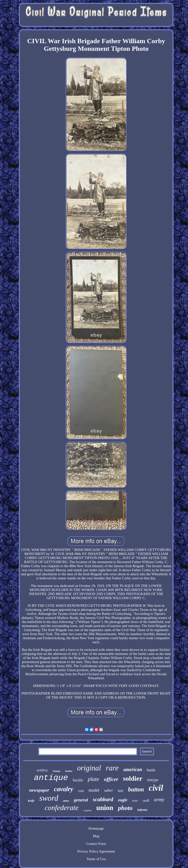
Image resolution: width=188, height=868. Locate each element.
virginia (87, 810)
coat (81, 791)
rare (112, 768)
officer (111, 779)
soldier (133, 778)
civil (156, 788)
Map (96, 836)
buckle (78, 780)
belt (121, 791)
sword (49, 798)
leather (69, 771)
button (136, 789)
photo (125, 808)
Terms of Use (96, 859)
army (159, 800)
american (133, 769)
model (94, 790)
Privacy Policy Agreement (96, 851)
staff (146, 800)
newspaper (39, 790)
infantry (142, 810)
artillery (42, 770)
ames (66, 801)
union (105, 808)
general (81, 800)
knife (31, 801)
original (89, 768)
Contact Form (96, 844)
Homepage (96, 828)
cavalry (64, 789)
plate (93, 779)
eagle (123, 800)
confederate (62, 808)
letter (135, 801)
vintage (56, 771)
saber (109, 790)
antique (51, 778)
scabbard (103, 799)
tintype (153, 780)
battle (151, 770)
